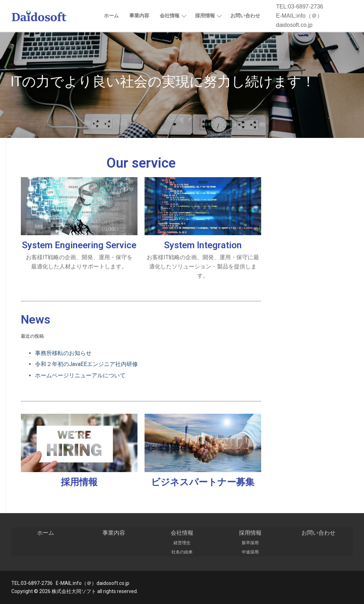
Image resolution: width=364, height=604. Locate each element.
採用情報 (79, 482)
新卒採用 (250, 543)
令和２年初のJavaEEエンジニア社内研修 (86, 364)
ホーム (46, 533)
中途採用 (250, 552)
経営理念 (182, 543)
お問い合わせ (318, 533)
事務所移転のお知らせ (63, 353)
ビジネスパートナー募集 (203, 482)
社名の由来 (182, 552)
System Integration (203, 245)
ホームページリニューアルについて (80, 375)
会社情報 (182, 533)
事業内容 (114, 533)
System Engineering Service (79, 245)
